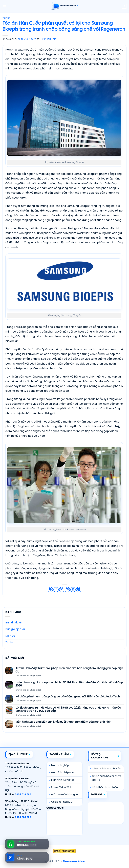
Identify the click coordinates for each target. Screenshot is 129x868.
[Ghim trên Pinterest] (73, 590)
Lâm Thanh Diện (49, 39)
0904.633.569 (23, 795)
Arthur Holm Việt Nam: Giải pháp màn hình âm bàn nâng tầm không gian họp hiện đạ (69, 670)
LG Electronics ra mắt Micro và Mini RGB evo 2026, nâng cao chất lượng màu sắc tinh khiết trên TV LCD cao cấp (68, 709)
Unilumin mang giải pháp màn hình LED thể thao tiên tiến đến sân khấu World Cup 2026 (69, 684)
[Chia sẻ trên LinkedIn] (79, 590)
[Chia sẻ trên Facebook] (56, 590)
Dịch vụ (10, 636)
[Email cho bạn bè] (67, 590)
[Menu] (5, 6)
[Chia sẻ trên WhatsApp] (50, 590)
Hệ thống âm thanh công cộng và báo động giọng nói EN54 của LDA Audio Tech (68, 697)
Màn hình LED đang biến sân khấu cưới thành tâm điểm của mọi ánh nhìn (63, 722)
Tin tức (6, 18)
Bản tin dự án (14, 623)
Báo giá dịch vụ (15, 629)
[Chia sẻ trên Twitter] (62, 590)
